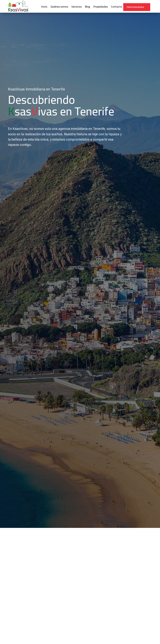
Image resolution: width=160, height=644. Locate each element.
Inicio (44, 7)
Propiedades (101, 7)
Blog (88, 7)
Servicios (77, 7)
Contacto (117, 7)
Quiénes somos (59, 7)
